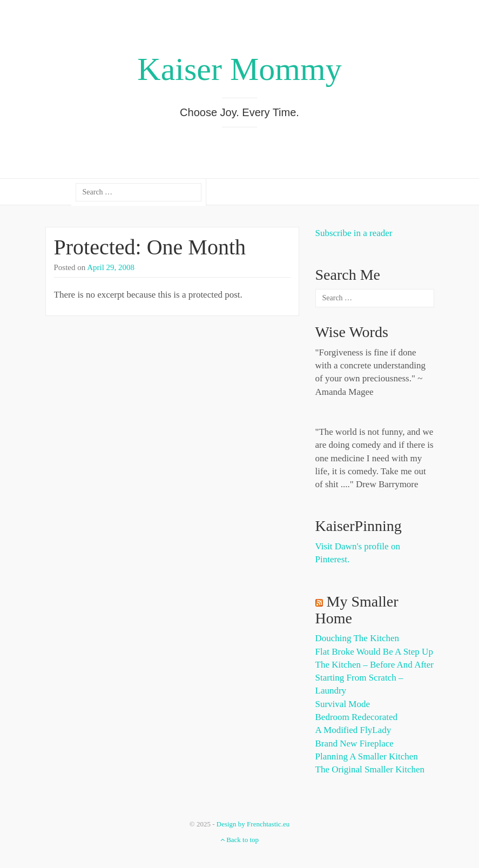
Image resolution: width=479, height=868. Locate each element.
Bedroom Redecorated (356, 717)
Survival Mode (343, 704)
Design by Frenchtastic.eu (253, 824)
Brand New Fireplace (355, 743)
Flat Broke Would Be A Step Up (374, 652)
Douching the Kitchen (357, 638)
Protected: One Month (150, 247)
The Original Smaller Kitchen (370, 769)
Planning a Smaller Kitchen (367, 756)
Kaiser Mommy (239, 69)
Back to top (239, 840)
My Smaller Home (357, 610)
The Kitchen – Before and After (375, 665)
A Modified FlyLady (353, 730)
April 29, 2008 (111, 267)
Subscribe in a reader (354, 233)
